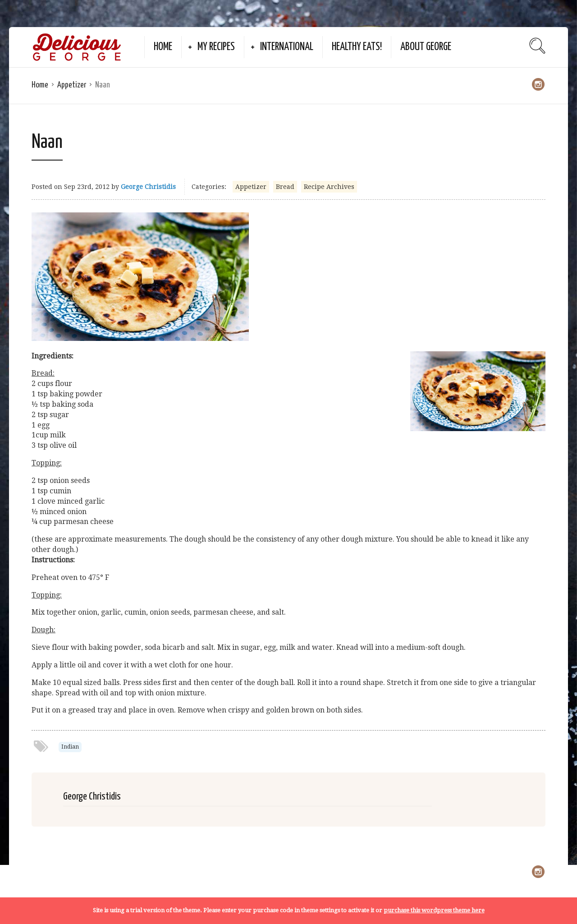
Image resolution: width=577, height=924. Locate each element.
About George (426, 47)
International (287, 47)
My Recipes (216, 47)
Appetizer (72, 85)
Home (163, 47)
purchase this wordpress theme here (434, 910)
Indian (70, 747)
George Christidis (148, 187)
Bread (285, 187)
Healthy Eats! (357, 47)
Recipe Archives (329, 187)
